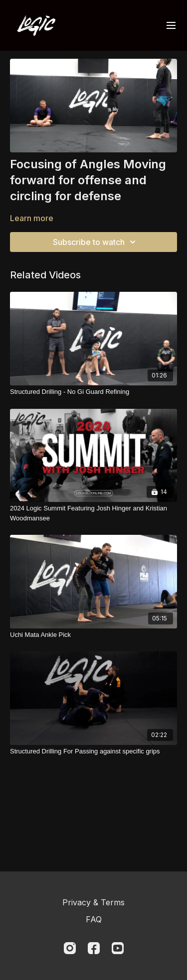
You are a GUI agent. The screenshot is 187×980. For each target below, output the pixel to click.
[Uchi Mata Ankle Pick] (93, 635)
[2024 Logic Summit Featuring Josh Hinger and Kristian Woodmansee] (93, 513)
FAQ (94, 919)
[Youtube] (118, 948)
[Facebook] (94, 948)
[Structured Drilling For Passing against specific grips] (93, 751)
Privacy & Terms (93, 902)
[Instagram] (70, 948)
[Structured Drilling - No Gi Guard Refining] (93, 392)
